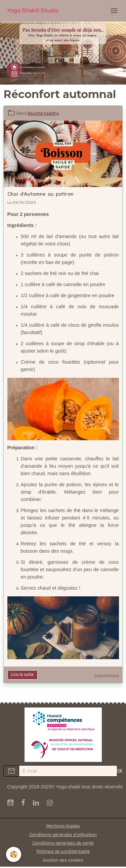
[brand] (33, 11)
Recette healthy (43, 113)
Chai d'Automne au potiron (40, 194)
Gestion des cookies (63, 860)
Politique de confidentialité (63, 852)
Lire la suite (22, 675)
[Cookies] (14, 854)
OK (120, 771)
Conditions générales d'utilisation (63, 835)
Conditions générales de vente (63, 843)
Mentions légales (63, 826)
